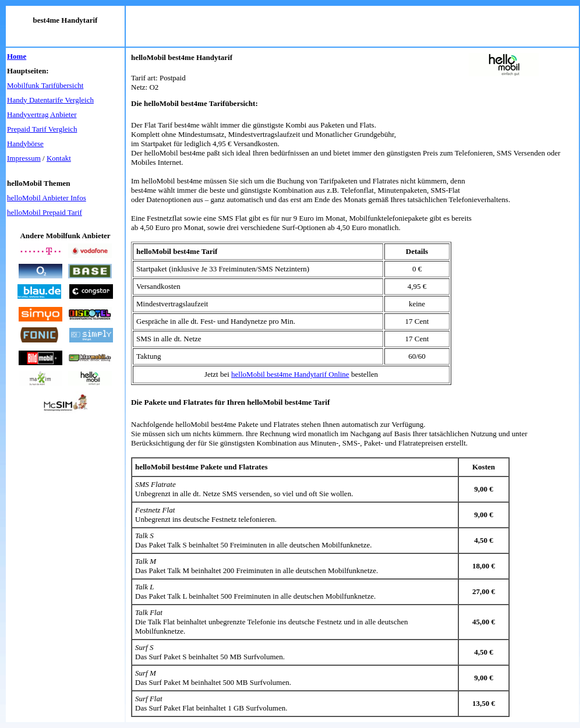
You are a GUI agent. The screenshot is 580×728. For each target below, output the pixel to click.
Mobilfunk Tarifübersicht (45, 85)
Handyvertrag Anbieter (42, 114)
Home (17, 56)
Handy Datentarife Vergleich (50, 100)
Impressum (24, 158)
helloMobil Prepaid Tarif (45, 212)
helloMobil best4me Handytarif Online (290, 374)
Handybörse (25, 144)
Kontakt (59, 158)
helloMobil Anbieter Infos (47, 198)
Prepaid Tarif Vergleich (42, 129)
